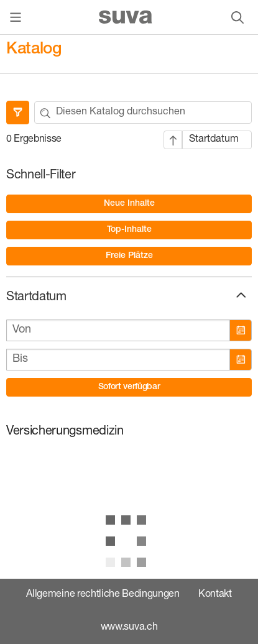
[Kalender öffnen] (240, 330)
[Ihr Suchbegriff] (154, 113)
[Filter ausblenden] (18, 113)
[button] (240, 295)
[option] (129, 204)
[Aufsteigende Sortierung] (173, 140)
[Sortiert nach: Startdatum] (217, 140)
